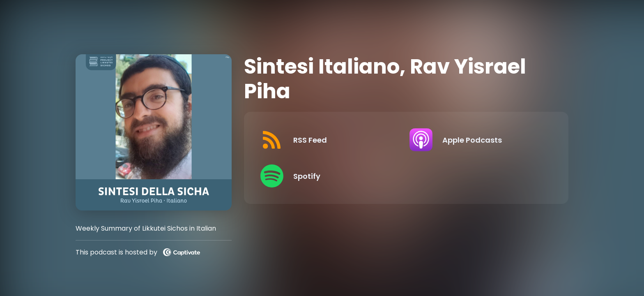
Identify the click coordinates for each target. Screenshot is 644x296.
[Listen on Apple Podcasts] (477, 140)
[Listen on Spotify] (328, 176)
